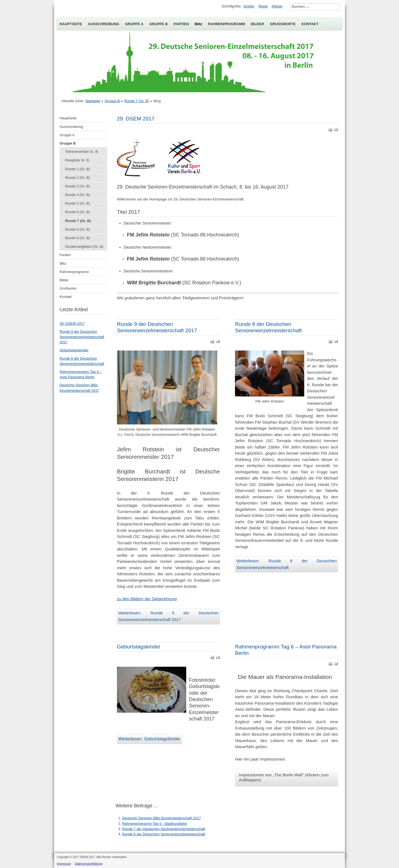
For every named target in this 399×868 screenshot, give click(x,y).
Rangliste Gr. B (77, 160)
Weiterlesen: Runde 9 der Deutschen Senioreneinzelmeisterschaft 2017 (168, 616)
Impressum (64, 864)
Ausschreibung (103, 24)
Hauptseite (71, 24)
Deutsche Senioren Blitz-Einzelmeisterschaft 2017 (162, 818)
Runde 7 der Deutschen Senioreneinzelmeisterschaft (164, 829)
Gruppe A (134, 24)
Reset (263, 6)
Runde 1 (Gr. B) (78, 169)
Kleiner (277, 6)
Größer (249, 6)
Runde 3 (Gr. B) (78, 186)
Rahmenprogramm (227, 24)
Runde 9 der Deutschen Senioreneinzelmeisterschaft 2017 (82, 337)
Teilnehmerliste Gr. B (81, 152)
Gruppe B (159, 24)
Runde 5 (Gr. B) (78, 203)
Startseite (93, 101)
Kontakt (310, 24)
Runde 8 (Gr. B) (78, 229)
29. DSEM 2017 (72, 324)
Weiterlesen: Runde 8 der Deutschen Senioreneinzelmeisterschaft (287, 564)
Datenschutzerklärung (89, 864)
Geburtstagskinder (74, 350)
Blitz (199, 24)
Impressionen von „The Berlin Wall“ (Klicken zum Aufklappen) (284, 777)
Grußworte (283, 24)
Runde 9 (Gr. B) (78, 238)
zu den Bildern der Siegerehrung (147, 599)
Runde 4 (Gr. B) (78, 195)
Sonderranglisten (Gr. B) (84, 247)
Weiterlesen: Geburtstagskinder (149, 739)
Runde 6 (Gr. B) (78, 212)
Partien (181, 24)
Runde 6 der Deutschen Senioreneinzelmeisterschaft (164, 834)
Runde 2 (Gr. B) (78, 178)
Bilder (257, 24)
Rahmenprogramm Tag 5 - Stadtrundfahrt (155, 824)
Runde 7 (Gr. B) (137, 101)
